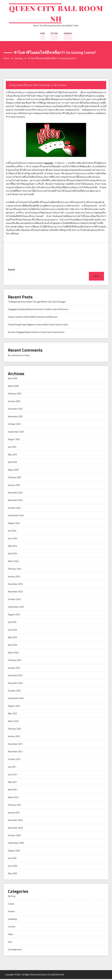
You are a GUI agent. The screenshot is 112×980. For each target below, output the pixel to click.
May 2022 (13, 714)
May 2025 (13, 455)
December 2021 (15, 745)
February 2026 (15, 395)
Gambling (68, 34)
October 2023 (14, 600)
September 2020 (16, 844)
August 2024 (14, 524)
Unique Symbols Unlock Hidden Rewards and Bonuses (33, 318)
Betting (54, 34)
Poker (11, 935)
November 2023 (15, 593)
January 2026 (14, 402)
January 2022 (14, 737)
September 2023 (16, 608)
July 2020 (12, 859)
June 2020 (13, 867)
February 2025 (15, 478)
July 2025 (12, 448)
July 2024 (12, 532)
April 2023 (13, 646)
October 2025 (14, 425)
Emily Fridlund (17, 86)
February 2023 (15, 661)
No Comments (60, 86)
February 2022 (15, 730)
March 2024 (13, 562)
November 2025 (15, 417)
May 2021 (13, 783)
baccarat (49, 164)
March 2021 (13, 798)
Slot (10, 943)
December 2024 (15, 493)
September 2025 (16, 433)
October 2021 (14, 760)
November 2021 (15, 753)
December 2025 (15, 410)
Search (11, 270)
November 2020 (15, 829)
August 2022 (14, 707)
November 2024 (15, 501)
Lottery (12, 927)
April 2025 (13, 463)
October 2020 (14, 836)
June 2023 (13, 631)
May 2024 (13, 547)
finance (11, 912)
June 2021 (13, 775)
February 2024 (15, 570)
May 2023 (13, 638)
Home (43, 34)
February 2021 (15, 806)
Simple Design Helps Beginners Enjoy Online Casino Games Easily (38, 325)
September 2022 (16, 699)
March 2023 (13, 653)
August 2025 (14, 440)
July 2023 (12, 623)
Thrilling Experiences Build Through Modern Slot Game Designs (37, 303)
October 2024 (14, 509)
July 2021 (12, 768)
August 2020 (14, 851)
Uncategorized (15, 950)
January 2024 (14, 577)
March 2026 (13, 387)
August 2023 (14, 615)
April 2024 (13, 555)
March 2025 (13, 471)
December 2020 (15, 821)
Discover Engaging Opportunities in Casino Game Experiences (36, 333)
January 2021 (14, 813)
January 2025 (14, 486)
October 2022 (14, 692)
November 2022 (15, 684)
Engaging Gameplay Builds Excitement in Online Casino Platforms (38, 310)
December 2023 (15, 585)
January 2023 (14, 669)
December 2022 (15, 676)
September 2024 (16, 516)
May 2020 (13, 874)
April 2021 (13, 791)
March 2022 (13, 722)
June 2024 (13, 539)
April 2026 (13, 379)
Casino (11, 905)
